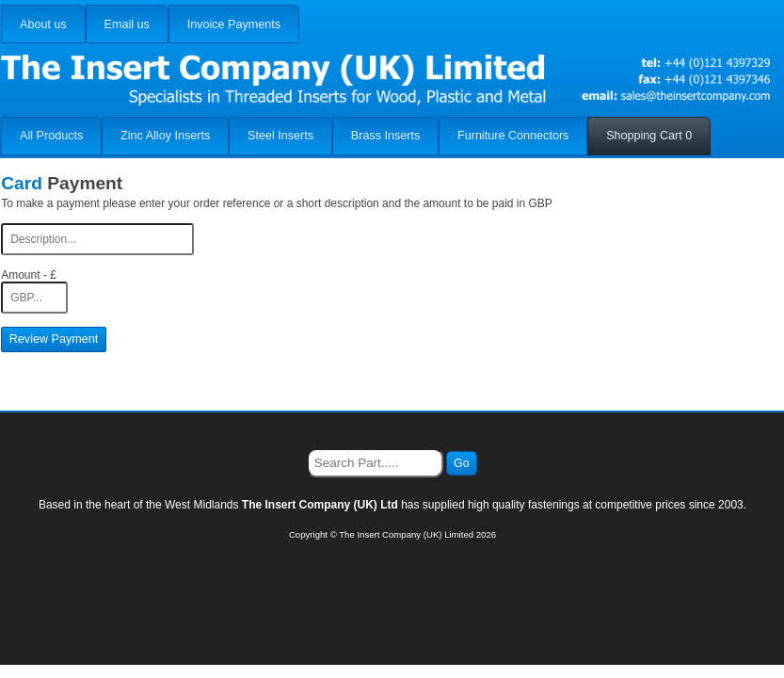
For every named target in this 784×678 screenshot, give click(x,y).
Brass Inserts (385, 136)
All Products (51, 136)
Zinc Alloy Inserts (165, 136)
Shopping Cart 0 (649, 136)
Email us (127, 24)
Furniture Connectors (513, 136)
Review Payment (54, 339)
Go (462, 463)
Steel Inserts (280, 136)
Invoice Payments (234, 24)
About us (43, 24)
